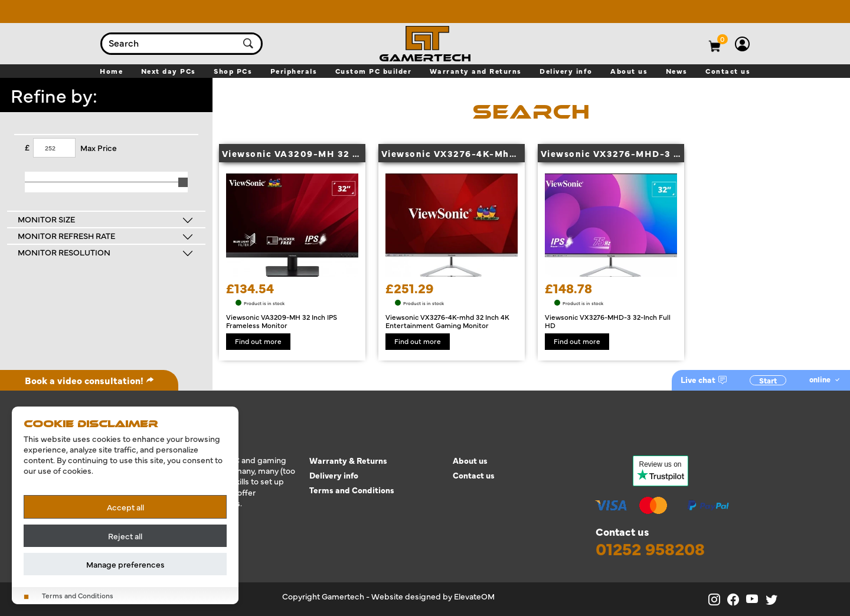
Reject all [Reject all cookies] (125, 536)
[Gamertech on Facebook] (737, 599)
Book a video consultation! (89, 380)
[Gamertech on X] (774, 599)
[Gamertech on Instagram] (718, 599)
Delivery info (334, 475)
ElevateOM (474, 596)
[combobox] (170, 44)
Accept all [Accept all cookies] (125, 507)
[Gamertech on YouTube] (756, 599)
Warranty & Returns (348, 461)
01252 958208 (650, 548)
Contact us (474, 475)
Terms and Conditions (352, 490)
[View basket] (723, 39)
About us (470, 461)
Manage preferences (125, 564)
